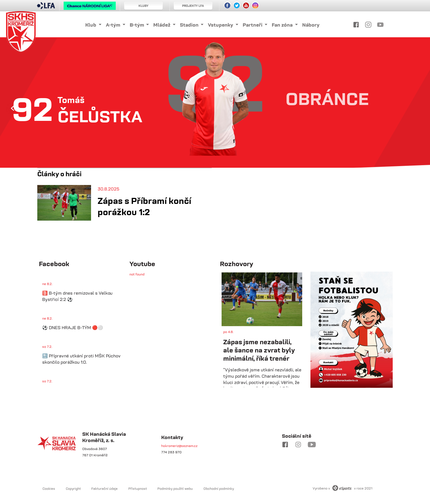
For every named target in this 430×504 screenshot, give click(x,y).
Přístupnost (138, 489)
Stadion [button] (190, 25)
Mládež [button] (162, 25)
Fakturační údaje (104, 489)
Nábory (311, 25)
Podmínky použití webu (175, 489)
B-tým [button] (137, 25)
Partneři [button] (253, 25)
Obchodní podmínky (219, 489)
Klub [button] (91, 25)
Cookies (49, 489)
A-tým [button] (114, 25)
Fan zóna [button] (283, 25)
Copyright (73, 489)
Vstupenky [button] (221, 25)
